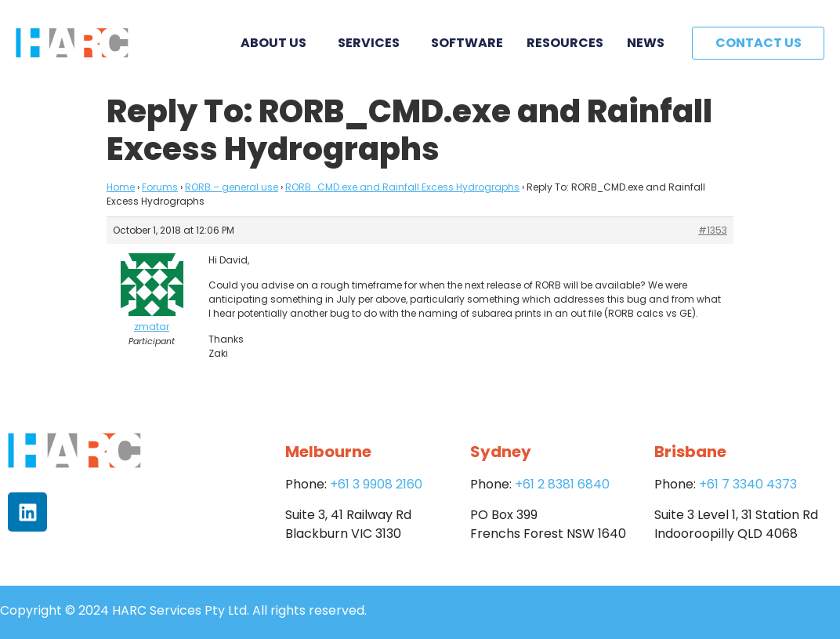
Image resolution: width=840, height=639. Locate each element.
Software (467, 43)
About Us (277, 43)
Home (121, 187)
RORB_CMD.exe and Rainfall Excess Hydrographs (402, 187)
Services (373, 43)
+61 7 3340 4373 (748, 484)
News (646, 43)
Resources (565, 43)
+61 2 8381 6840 (562, 484)
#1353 (713, 230)
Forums (160, 187)
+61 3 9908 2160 (376, 484)
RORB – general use (232, 187)
